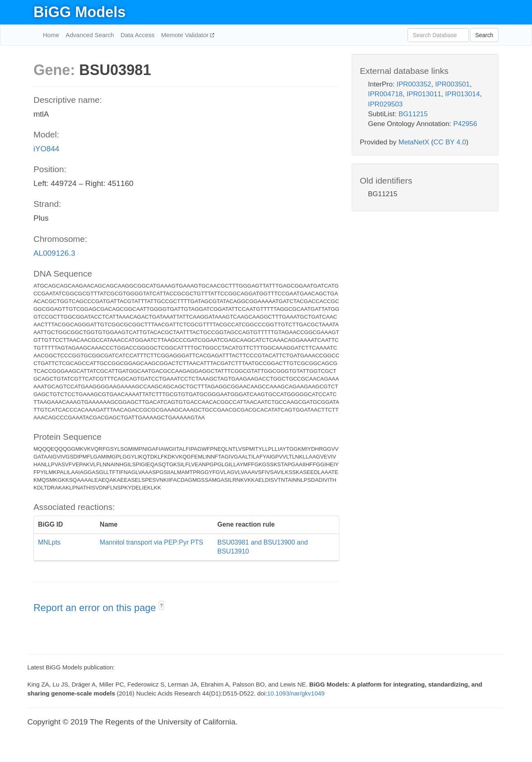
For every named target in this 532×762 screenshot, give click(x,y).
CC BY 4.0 (450, 142)
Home (51, 35)
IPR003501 (452, 84)
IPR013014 (462, 94)
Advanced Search (90, 35)
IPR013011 (424, 94)
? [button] (161, 606)
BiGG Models (80, 12)
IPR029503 (385, 104)
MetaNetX (414, 142)
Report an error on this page (96, 608)
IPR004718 (385, 94)
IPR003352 (414, 84)
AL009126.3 (54, 253)
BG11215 (413, 114)
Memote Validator (186, 35)
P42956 (465, 124)
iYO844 (46, 149)
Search (484, 35)
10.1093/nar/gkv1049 (296, 693)
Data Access (137, 35)
